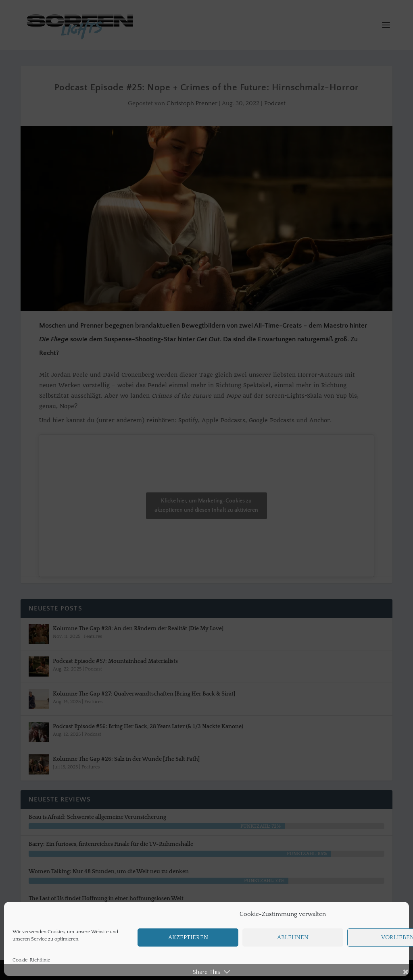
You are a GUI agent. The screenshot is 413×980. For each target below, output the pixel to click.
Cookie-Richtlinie (31, 960)
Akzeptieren (188, 937)
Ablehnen (293, 937)
